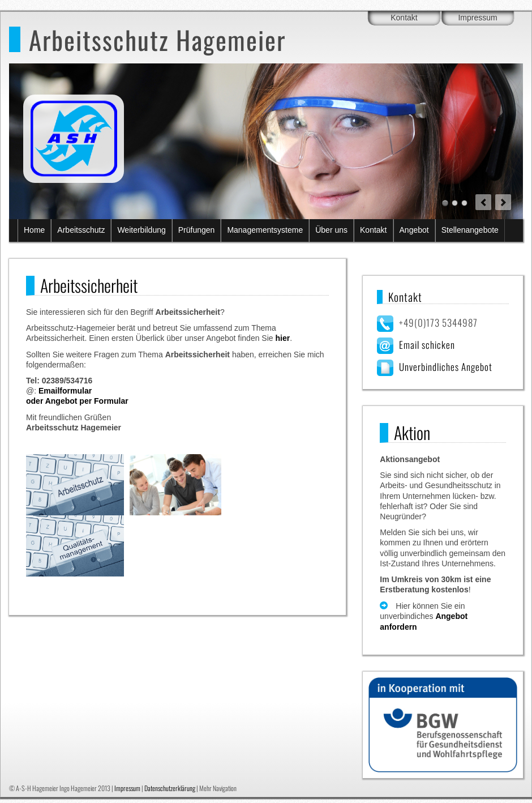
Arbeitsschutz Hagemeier (157, 39)
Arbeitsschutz (81, 230)
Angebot (414, 230)
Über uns (331, 230)
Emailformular (65, 391)
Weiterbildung (141, 230)
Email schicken (427, 345)
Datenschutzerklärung (170, 788)
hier (282, 338)
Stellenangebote (470, 230)
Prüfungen (197, 230)
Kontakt (404, 18)
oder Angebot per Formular (77, 401)
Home (34, 230)
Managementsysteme (265, 230)
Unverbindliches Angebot (446, 367)
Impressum (477, 18)
